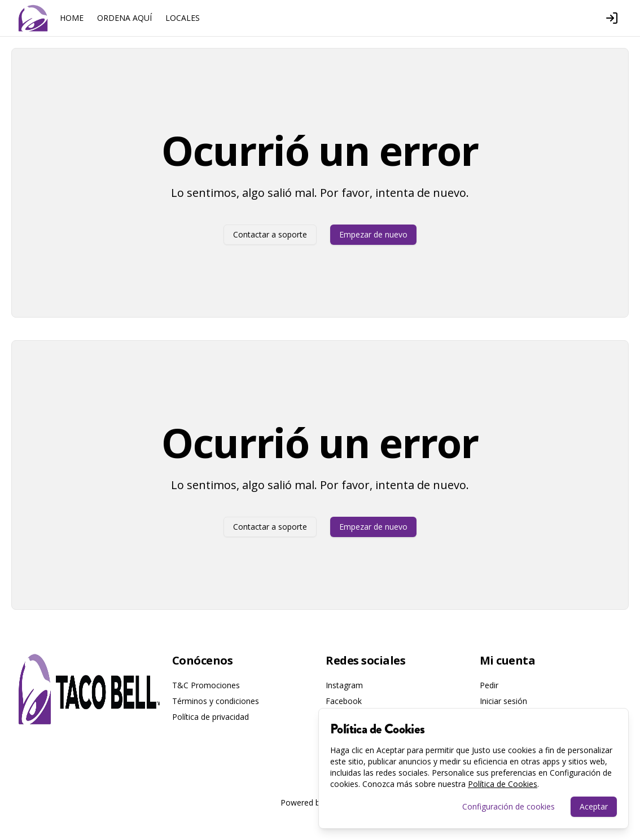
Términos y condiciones (216, 701)
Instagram (344, 685)
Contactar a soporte (270, 234)
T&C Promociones (206, 685)
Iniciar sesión (503, 701)
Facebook (344, 701)
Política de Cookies (503, 784)
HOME (72, 18)
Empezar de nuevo (373, 234)
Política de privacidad (211, 717)
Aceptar (594, 806)
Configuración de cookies (509, 806)
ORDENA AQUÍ (124, 18)
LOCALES (183, 18)
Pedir (489, 685)
